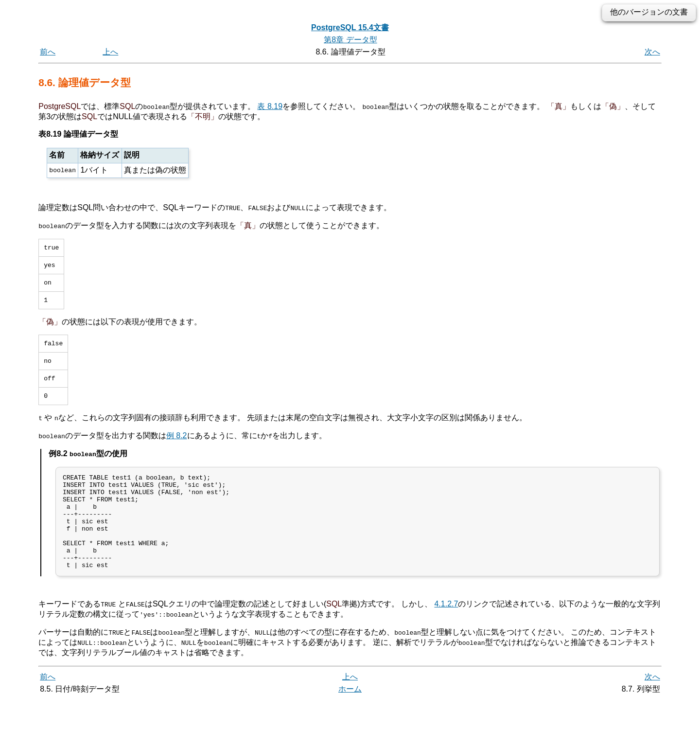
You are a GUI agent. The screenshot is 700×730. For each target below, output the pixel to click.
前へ (48, 52)
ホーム (350, 719)
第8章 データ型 (350, 40)
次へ (652, 52)
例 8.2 (177, 447)
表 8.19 (270, 106)
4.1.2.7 (446, 634)
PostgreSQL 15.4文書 (350, 27)
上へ (110, 52)
